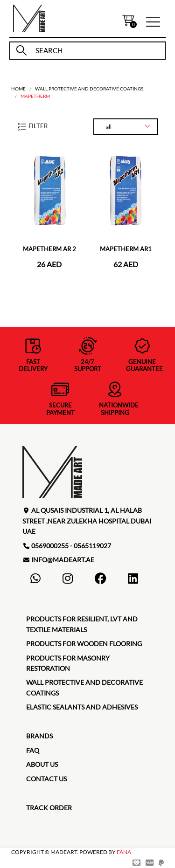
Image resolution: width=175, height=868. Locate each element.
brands (39, 736)
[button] (153, 21)
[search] (96, 51)
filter (32, 126)
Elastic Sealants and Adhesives (82, 707)
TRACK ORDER (49, 808)
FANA (124, 852)
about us (42, 764)
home (18, 89)
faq (33, 750)
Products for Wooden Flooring (84, 644)
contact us (46, 779)
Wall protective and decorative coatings (89, 89)
